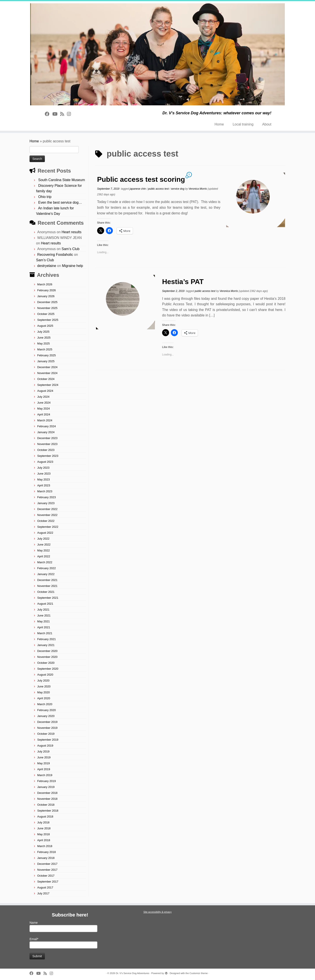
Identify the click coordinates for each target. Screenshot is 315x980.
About (267, 124)
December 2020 (47, 651)
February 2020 (46, 710)
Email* (63, 943)
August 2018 (45, 817)
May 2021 (43, 621)
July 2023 (43, 468)
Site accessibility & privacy (158, 912)
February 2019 (46, 781)
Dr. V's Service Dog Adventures (132, 973)
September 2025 (48, 320)
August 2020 (45, 675)
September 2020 (48, 669)
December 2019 (47, 722)
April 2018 (44, 840)
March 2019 (45, 775)
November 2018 (47, 799)
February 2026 (46, 290)
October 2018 (46, 805)
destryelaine (47, 266)
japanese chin (138, 189)
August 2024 (45, 391)
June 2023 (44, 474)
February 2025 (46, 355)
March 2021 (45, 633)
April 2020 (44, 698)
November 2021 (47, 586)
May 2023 (43, 479)
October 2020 (46, 663)
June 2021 (44, 615)
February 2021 (46, 639)
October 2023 (46, 450)
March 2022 (45, 562)
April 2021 (44, 627)
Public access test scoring (141, 179)
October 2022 (46, 521)
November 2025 (47, 308)
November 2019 (47, 728)
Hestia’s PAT (183, 282)
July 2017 (43, 893)
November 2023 (47, 444)
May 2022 (43, 550)
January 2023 (46, 503)
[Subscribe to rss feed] (64, 114)
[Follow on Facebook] (49, 114)
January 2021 (46, 645)
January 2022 (46, 574)
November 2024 (47, 373)
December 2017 (47, 864)
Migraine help (72, 266)
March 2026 (45, 284)
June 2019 (44, 757)
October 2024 (46, 379)
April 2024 (44, 414)
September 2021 (48, 598)
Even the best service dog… (60, 202)
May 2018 (43, 834)
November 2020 (47, 657)
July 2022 (43, 539)
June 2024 (44, 403)
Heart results (72, 232)
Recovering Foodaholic (55, 255)
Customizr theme (199, 973)
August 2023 (45, 462)
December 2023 (47, 438)
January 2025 (46, 361)
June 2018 (44, 828)
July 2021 (43, 610)
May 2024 (43, 409)
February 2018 (46, 852)
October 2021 (46, 592)
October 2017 (46, 876)
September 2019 (48, 740)
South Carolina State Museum (62, 180)
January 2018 (46, 858)
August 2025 (45, 326)
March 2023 (45, 491)
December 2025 (47, 302)
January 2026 (46, 296)
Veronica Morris (198, 189)
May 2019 (43, 763)
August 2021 (45, 604)
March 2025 (45, 349)
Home (219, 124)
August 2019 (45, 746)
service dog (178, 189)
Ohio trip (45, 197)
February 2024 (46, 426)
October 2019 (46, 734)
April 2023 (44, 485)
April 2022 (44, 556)
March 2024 (45, 420)
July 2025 (43, 332)
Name (63, 926)
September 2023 (48, 456)
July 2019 (43, 751)
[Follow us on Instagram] (70, 114)
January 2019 (46, 787)
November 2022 (47, 515)
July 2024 (43, 397)
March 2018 (45, 846)
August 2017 (45, 887)
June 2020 (44, 686)
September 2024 (48, 385)
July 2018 (43, 822)
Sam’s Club (71, 249)
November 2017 (47, 870)
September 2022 (48, 527)
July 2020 (43, 681)
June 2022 (44, 545)
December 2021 (47, 580)
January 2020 (46, 716)
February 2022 (46, 568)
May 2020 (43, 692)
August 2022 (45, 533)
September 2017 (48, 882)
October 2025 (46, 314)
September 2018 (48, 811)
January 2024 (46, 432)
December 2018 (47, 793)
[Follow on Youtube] (56, 114)
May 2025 (43, 343)
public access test (159, 189)
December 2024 (47, 367)
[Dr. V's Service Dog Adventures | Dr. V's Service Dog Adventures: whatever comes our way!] (157, 54)
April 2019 (44, 769)
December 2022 (47, 509)
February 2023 (46, 497)
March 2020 (45, 704)
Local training (243, 124)
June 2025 (44, 338)
